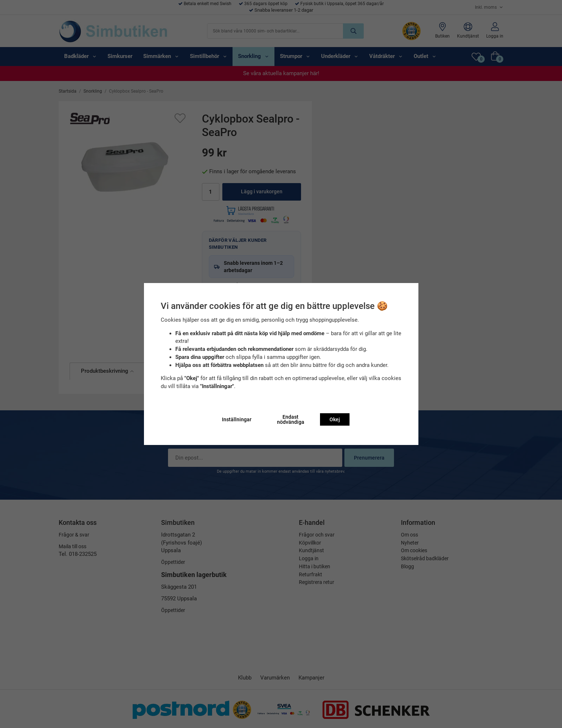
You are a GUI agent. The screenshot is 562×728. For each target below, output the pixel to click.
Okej (335, 419)
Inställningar (237, 419)
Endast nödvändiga (291, 419)
